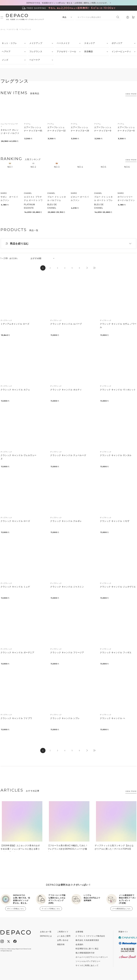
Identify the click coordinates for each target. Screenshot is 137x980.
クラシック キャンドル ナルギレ (66, 521)
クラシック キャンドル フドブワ (16, 718)
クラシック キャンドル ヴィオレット (118, 390)
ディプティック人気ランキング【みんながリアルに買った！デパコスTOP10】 (114, 847)
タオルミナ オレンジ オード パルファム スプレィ (10, 133)
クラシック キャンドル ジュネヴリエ (118, 587)
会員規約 (79, 944)
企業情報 (79, 932)
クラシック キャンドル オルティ (66, 390)
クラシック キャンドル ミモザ (115, 521)
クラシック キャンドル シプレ (65, 718)
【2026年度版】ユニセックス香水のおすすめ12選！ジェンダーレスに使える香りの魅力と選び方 (20, 848)
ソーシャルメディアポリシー (88, 961)
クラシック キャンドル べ (112, 718)
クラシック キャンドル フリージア (67, 652)
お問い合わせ (63, 940)
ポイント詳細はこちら (15, 909)
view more (131, 94)
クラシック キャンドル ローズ (15, 521)
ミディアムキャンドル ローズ (15, 324)
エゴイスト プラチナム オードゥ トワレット (33, 200)
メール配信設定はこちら (121, 909)
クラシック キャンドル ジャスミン (67, 587)
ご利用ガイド (63, 932)
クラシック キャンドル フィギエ (116, 652)
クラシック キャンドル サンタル (116, 455)
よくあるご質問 (64, 936)
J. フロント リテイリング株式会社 (90, 936)
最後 (94, 268)
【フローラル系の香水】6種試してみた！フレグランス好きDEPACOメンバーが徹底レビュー (68, 848)
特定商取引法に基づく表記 (87, 949)
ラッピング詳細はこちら (51, 909)
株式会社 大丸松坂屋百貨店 (87, 940)
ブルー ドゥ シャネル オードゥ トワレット (103, 200)
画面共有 (61, 944)
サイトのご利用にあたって (87, 965)
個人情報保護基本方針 (85, 953)
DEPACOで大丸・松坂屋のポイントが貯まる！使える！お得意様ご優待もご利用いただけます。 (68, 3)
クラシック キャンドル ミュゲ (15, 587)
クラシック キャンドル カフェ (15, 390)
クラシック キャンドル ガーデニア (17, 652)
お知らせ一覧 (46, 932)
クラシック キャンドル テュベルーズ (68, 455)
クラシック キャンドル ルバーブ (66, 324)
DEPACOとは (46, 936)
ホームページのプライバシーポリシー (92, 957)
